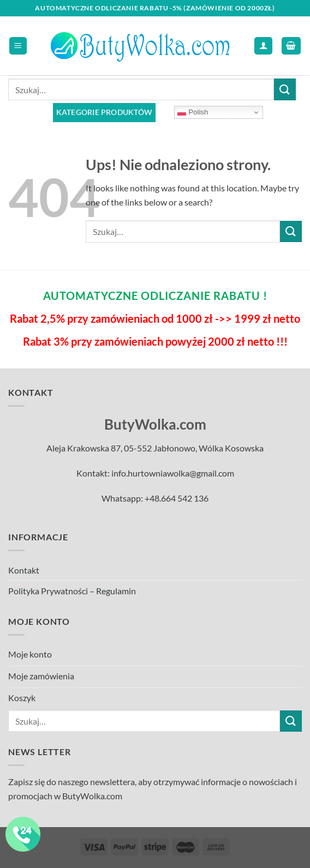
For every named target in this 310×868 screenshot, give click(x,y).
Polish (193, 112)
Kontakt (24, 570)
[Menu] (18, 46)
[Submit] (285, 89)
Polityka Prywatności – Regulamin (72, 591)
